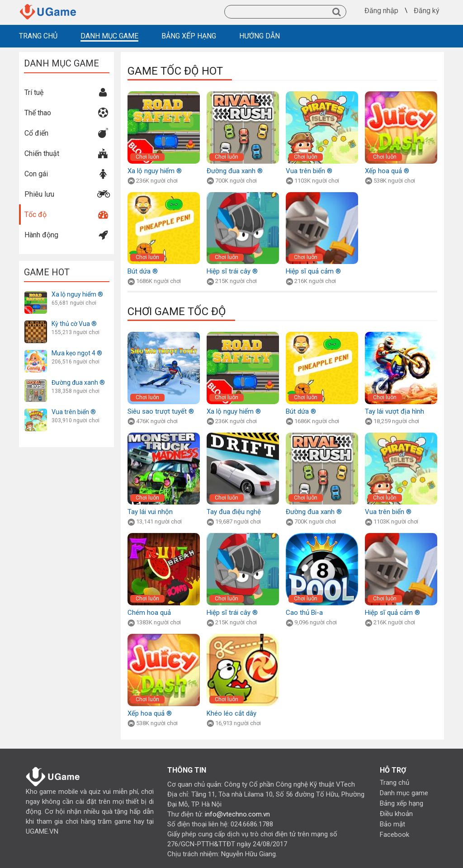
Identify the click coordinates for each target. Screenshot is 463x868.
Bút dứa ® (143, 271)
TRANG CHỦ (38, 36)
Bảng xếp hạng (402, 803)
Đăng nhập (381, 11)
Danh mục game (404, 793)
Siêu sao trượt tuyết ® (161, 411)
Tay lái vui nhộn (150, 512)
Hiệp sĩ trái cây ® (232, 271)
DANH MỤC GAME (109, 36)
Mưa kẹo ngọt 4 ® (77, 353)
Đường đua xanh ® (78, 382)
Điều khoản (396, 814)
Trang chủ (394, 783)
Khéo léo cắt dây (231, 713)
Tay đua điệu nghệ (234, 512)
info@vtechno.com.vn (237, 814)
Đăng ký (427, 11)
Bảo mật (392, 824)
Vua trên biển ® (74, 412)
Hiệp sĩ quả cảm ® (313, 271)
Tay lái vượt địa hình (394, 411)
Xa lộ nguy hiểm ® (77, 294)
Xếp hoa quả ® (387, 171)
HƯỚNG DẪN (260, 36)
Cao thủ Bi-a (304, 613)
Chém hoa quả (149, 613)
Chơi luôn (147, 157)
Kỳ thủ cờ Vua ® (74, 324)
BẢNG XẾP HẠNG (189, 36)
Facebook (394, 835)
